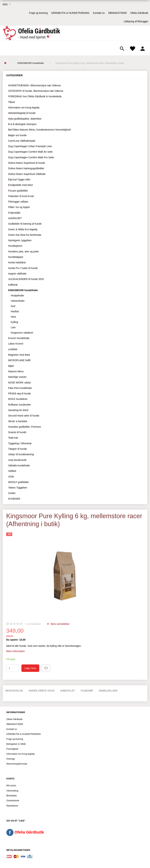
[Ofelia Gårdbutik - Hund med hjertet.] (31, 33)
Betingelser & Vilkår (16, 744)
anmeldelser (33, 624)
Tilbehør (87, 691)
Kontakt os (99, 13)
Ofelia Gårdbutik (139, 13)
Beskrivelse (14, 691)
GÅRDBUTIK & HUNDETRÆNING (70, 13)
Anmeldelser (108, 691)
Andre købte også (42, 691)
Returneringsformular (17, 764)
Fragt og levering (38, 13)
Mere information (15, 651)
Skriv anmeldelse (60, 624)
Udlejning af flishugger (136, 21)
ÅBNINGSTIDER (118, 13)
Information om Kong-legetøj (20, 754)
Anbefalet (68, 691)
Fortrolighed (12, 749)
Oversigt (11, 759)
